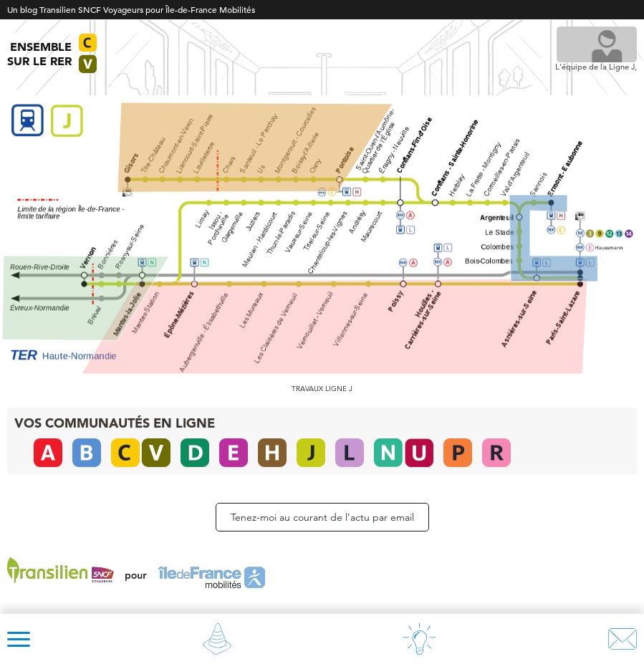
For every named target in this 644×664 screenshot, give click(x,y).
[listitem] (335, 326)
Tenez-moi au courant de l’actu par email (322, 517)
